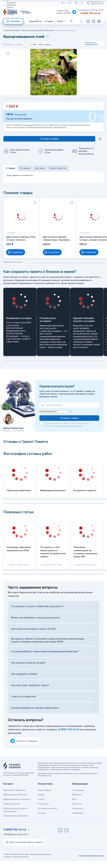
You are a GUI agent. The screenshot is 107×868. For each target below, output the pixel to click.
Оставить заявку (69, 425)
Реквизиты (12, 12)
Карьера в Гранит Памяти (11, 7)
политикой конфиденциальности (69, 433)
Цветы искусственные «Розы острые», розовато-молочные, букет (87, 245)
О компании (78, 797)
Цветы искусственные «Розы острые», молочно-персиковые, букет (19, 245)
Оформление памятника (16, 823)
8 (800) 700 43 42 (69, 736)
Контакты (77, 810)
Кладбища (77, 820)
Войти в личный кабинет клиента (95, 3)
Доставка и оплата (47, 815)
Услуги (41, 806)
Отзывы (10, 14)
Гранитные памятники (15, 797)
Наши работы (35, 21)
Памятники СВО (12, 810)
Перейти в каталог (13, 269)
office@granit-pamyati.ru (16, 841)
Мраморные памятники (15, 801)
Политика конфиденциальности (91, 862)
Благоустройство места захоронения (16, 816)
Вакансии (77, 801)
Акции (41, 801)
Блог (74, 806)
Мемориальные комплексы (17, 806)
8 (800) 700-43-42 (91, 13)
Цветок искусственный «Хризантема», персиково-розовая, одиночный (53, 245)
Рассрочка (43, 810)
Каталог (13, 21)
